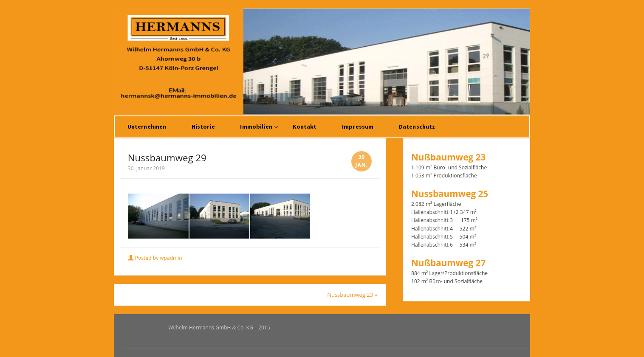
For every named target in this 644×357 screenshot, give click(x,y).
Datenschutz (417, 126)
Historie (203, 126)
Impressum (358, 126)
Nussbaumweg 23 (352, 295)
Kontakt (305, 126)
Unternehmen (147, 126)
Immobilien (256, 126)
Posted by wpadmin (156, 258)
